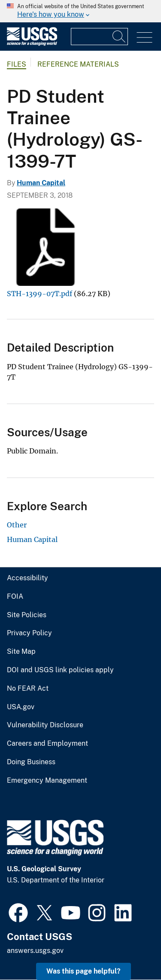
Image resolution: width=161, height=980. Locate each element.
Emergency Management (47, 781)
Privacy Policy (29, 633)
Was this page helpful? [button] (84, 971)
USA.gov (21, 707)
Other (17, 525)
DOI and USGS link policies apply (60, 670)
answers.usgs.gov (35, 951)
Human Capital (41, 183)
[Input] (99, 37)
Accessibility (27, 578)
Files (17, 64)
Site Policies (27, 615)
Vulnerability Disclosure (45, 725)
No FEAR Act (28, 689)
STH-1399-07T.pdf (39, 294)
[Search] (119, 37)
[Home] (32, 44)
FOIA (15, 597)
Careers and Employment (47, 744)
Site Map (21, 652)
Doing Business (31, 762)
